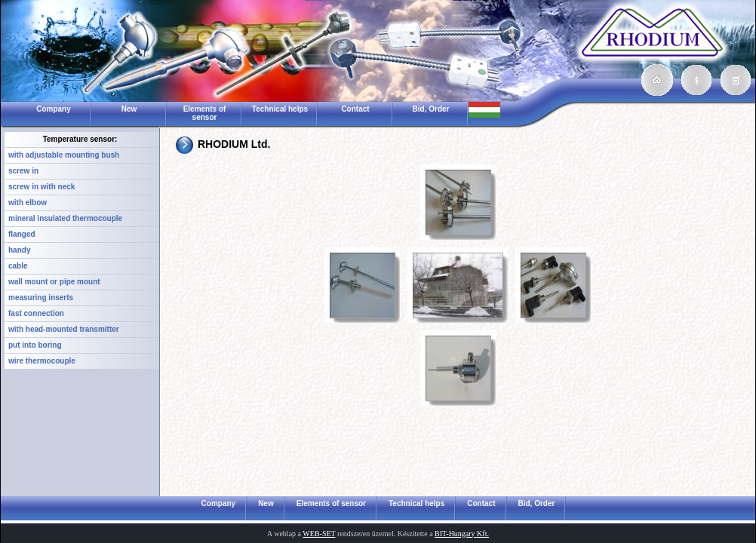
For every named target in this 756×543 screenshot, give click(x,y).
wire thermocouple (42, 361)
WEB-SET (319, 534)
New (129, 109)
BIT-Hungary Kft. (462, 534)
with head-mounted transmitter (64, 329)
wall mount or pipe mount (54, 282)
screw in (23, 171)
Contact (355, 109)
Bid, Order (431, 109)
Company (54, 109)
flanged (22, 234)
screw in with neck (41, 187)
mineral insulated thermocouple (65, 218)
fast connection (36, 313)
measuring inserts (41, 298)
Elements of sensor (205, 113)
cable (18, 266)
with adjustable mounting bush (64, 155)
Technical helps (280, 109)
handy (19, 250)
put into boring (35, 345)
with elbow (28, 202)
